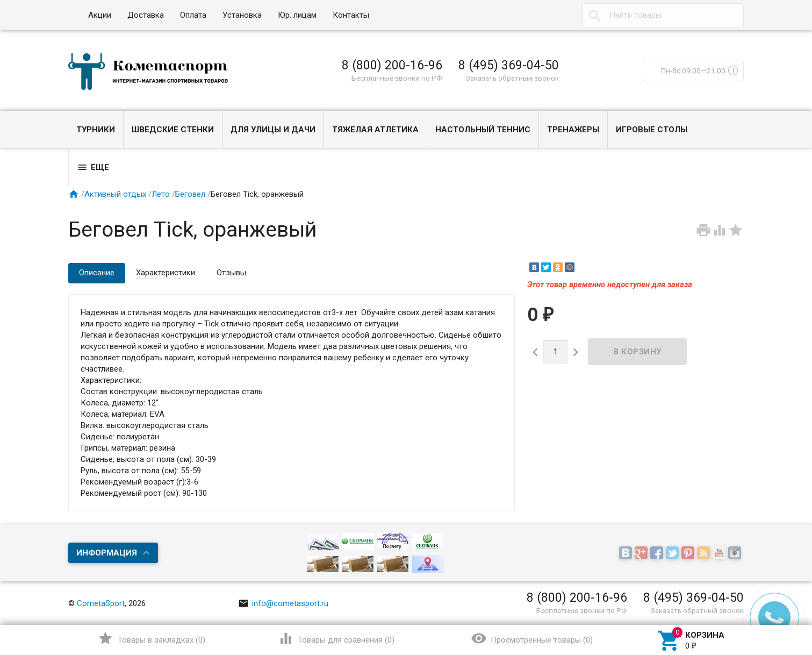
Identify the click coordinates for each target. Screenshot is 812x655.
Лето (161, 194)
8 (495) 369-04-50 (509, 65)
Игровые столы (652, 130)
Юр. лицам (297, 15)
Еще (93, 167)
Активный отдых (115, 194)
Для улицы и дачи (273, 130)
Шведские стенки (173, 130)
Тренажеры (573, 130)
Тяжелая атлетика (375, 130)
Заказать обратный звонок (512, 78)
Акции (100, 15)
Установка (242, 15)
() (151, 638)
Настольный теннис (483, 130)
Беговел (190, 194)
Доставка (146, 15)
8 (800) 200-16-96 (392, 65)
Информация (107, 553)
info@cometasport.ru (283, 603)
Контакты (351, 15)
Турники (96, 130)
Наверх (767, 603)
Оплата (193, 15)
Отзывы (231, 273)
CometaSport (101, 603)
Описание (97, 273)
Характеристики (166, 273)
